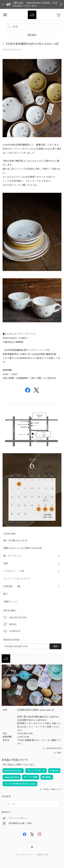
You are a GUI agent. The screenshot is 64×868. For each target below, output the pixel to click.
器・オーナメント (12, 556)
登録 (55, 646)
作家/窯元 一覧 (12, 586)
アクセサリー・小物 (14, 571)
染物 (6, 564)
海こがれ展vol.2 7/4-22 (15, 541)
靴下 (6, 594)
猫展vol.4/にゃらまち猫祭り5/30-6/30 (23, 548)
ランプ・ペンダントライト (17, 579)
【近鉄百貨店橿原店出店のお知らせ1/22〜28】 (32, 44)
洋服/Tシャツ (10, 602)
